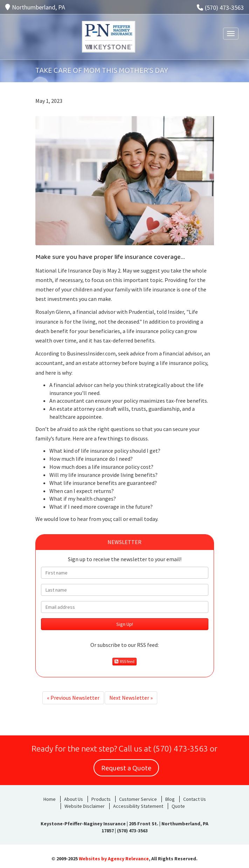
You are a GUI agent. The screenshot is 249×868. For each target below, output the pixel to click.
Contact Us (195, 799)
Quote (178, 806)
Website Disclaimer (85, 806)
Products (101, 799)
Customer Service (138, 799)
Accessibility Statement (138, 806)
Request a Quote (126, 768)
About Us (74, 799)
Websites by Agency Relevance (114, 859)
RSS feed (124, 661)
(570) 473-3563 (220, 8)
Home (50, 799)
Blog (170, 799)
